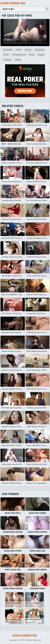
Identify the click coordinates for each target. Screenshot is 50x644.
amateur (9, 50)
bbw (19, 60)
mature (9, 60)
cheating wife (20, 55)
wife (20, 50)
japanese (41, 50)
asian (29, 50)
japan (42, 55)
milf (7, 55)
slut (33, 55)
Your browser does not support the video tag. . (25, 33)
